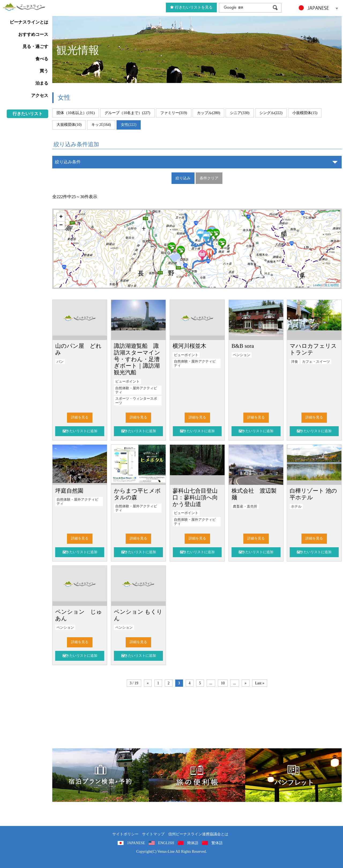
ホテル (296, 507)
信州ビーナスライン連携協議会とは (198, 834)
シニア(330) (240, 113)
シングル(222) (271, 113)
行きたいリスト (28, 114)
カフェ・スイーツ (316, 362)
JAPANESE (136, 843)
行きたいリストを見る (191, 7)
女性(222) (129, 125)
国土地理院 (332, 285)
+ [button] (61, 217)
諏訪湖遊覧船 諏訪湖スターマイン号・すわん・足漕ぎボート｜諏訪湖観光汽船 (137, 359)
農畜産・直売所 (245, 507)
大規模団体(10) (69, 125)
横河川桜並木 (189, 346)
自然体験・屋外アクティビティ (136, 390)
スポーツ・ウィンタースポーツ (136, 401)
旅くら (100, 775)
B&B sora (243, 346)
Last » (260, 683)
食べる (42, 59)
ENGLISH (166, 843)
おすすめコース (33, 34)
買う (44, 71)
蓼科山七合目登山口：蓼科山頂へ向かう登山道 (195, 497)
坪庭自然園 (69, 491)
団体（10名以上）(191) (76, 113)
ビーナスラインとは (29, 22)
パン (60, 362)
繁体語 (217, 843)
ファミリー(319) (174, 113)
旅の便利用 (197, 775)
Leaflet (317, 285)
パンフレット (293, 775)
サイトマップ (153, 834)
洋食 (294, 362)
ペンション (242, 355)
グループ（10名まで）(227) (127, 113)
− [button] (61, 225)
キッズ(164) (101, 125)
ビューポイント (127, 382)
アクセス (40, 95)
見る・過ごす (35, 46)
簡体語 (193, 843)
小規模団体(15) (305, 113)
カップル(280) (208, 113)
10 (223, 683)
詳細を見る (80, 417)
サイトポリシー (125, 834)
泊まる (42, 83)
